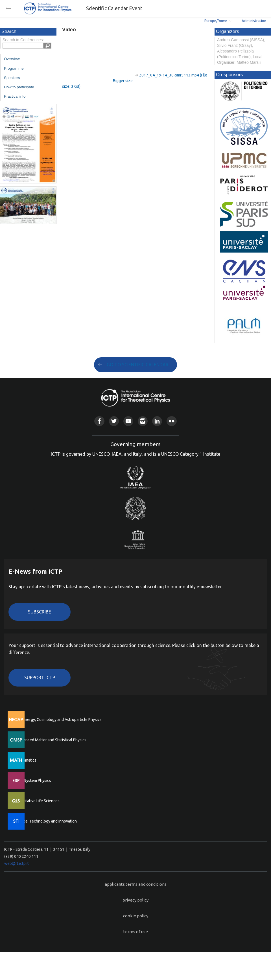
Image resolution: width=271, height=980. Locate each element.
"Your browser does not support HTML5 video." (97, 59)
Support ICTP (40, 678)
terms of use (136, 932)
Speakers (12, 78)
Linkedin (157, 421)
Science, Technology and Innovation (45, 821)
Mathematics (25, 760)
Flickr (171, 421)
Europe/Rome (216, 21)
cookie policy (136, 916)
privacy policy (135, 900)
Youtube (128, 421)
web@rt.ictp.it (17, 863)
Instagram (143, 421)
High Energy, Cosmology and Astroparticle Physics (58, 720)
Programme (14, 68)
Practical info (15, 96)
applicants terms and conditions (136, 884)
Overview (12, 59)
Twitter (114, 421)
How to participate (19, 87)
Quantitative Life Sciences (37, 801)
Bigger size (123, 81)
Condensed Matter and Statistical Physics (50, 740)
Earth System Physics (32, 781)
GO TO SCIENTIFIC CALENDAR (138, 365)
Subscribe (40, 612)
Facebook (99, 421)
